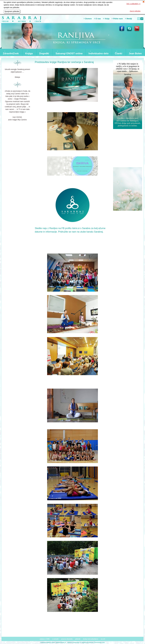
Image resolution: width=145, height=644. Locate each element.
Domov (89, 19)
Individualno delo (99, 54)
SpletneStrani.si (61, 642)
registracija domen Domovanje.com (93, 642)
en (139, 19)
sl (142, 19)
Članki (118, 54)
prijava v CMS (45, 639)
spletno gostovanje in (74, 642)
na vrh (103, 639)
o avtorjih (55, 639)
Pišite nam (118, 19)
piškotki (78, 639)
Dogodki (44, 54)
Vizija (107, 19)
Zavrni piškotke (135, 11)
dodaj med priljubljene (91, 639)
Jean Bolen (135, 54)
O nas (98, 19)
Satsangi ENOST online (69, 54)
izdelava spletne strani (48, 642)
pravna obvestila (67, 639)
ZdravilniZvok (11, 54)
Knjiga (29, 54)
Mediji (129, 19)
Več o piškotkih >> (133, 4)
